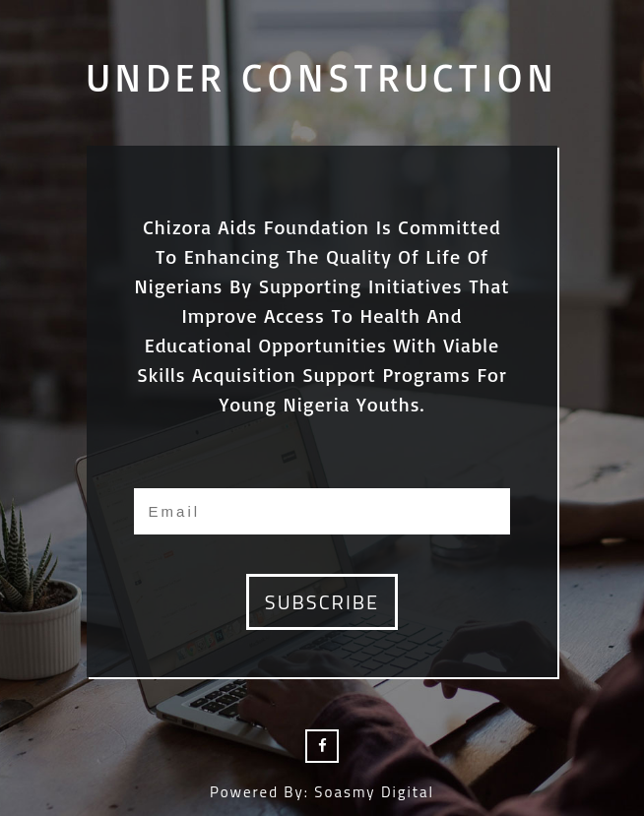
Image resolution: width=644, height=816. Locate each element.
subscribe (322, 602)
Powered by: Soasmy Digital (322, 792)
